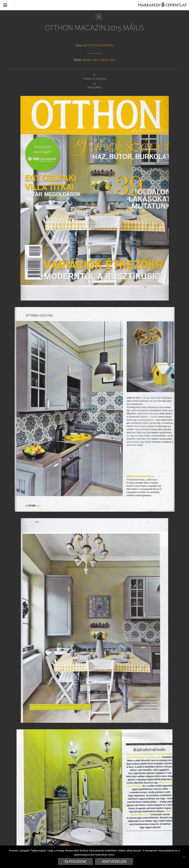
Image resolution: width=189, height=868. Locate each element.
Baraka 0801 (91, 60)
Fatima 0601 (108, 60)
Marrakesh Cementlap (160, 5)
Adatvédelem (114, 861)
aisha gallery (95, 85)
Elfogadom (76, 861)
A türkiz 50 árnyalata (95, 77)
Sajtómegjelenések (100, 45)
